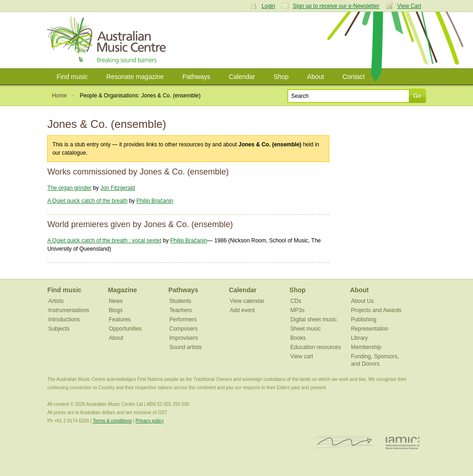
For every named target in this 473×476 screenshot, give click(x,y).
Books (298, 338)
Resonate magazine (135, 77)
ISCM (344, 443)
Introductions (64, 319)
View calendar (247, 301)
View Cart (409, 6)
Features (119, 319)
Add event (243, 310)
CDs (296, 301)
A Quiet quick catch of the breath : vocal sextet (104, 241)
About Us (362, 301)
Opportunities (125, 329)
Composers (184, 329)
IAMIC (403, 443)
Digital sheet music (314, 319)
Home (59, 96)
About (316, 77)
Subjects (59, 329)
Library (360, 338)
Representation (370, 329)
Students (180, 301)
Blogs (115, 310)
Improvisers (184, 338)
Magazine (122, 290)
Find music (72, 77)
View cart (302, 356)
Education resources (316, 347)
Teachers (181, 310)
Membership (366, 347)
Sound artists (186, 347)
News (115, 301)
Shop (281, 77)
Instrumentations (69, 310)
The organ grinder (69, 188)
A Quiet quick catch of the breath (87, 201)
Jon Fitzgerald (118, 188)
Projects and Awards (376, 310)
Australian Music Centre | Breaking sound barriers (108, 40)
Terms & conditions (112, 421)
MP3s (298, 310)
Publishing (364, 319)
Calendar (242, 77)
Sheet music (306, 329)
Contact (353, 77)
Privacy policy (149, 421)
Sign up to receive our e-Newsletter (336, 6)
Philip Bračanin (155, 201)
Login (268, 6)
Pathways (197, 77)
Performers (183, 319)
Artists (56, 301)
